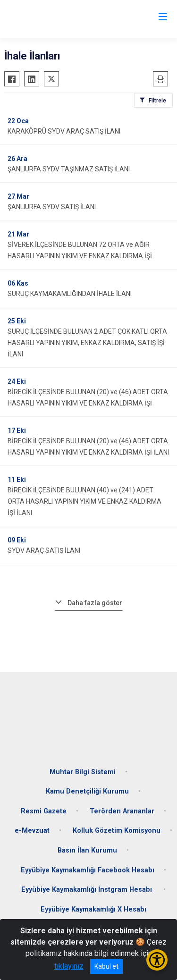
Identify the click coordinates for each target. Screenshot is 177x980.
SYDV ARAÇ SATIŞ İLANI (44, 550)
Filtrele (157, 101)
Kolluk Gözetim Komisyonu (117, 831)
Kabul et (106, 966)
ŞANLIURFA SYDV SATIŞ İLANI (52, 207)
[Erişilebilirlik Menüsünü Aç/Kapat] (157, 960)
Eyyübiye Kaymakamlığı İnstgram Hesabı (88, 890)
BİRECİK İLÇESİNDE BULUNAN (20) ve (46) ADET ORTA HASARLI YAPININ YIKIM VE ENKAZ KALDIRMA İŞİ (88, 397)
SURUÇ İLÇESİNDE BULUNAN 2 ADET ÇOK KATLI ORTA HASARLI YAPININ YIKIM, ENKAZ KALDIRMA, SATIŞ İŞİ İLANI (87, 343)
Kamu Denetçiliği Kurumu (87, 791)
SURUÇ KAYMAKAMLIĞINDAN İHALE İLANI (70, 294)
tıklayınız (69, 966)
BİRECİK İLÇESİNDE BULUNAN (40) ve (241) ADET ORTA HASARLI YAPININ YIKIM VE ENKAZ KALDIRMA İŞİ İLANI (84, 501)
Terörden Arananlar (122, 811)
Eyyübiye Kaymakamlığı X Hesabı (93, 909)
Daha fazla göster (95, 603)
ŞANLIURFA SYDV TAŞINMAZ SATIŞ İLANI (69, 169)
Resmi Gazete (44, 811)
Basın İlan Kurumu (87, 850)
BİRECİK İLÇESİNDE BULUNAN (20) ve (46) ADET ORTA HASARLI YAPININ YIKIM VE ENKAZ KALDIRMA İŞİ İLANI (88, 447)
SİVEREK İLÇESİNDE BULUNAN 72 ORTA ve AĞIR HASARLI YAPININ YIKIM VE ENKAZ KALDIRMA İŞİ (80, 250)
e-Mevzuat (32, 831)
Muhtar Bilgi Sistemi (83, 772)
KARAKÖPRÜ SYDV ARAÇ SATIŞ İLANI (64, 131)
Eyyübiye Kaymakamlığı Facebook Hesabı (88, 870)
